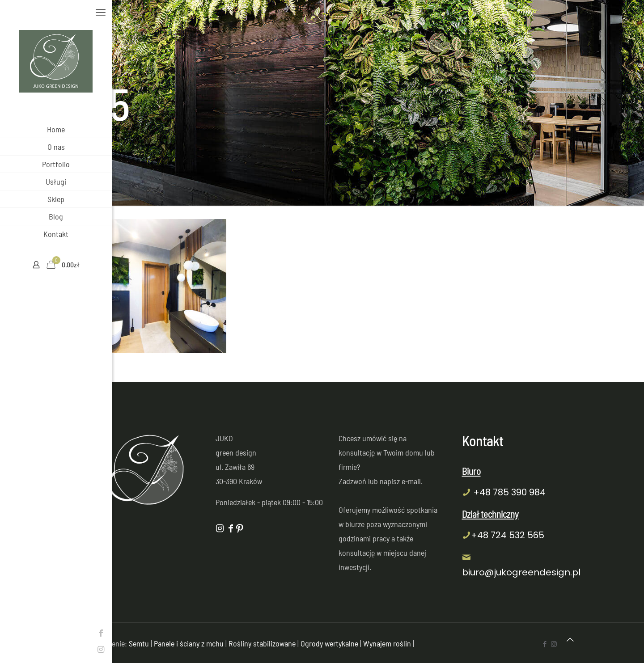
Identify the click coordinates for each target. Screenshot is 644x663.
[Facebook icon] (11, 633)
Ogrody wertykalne (329, 643)
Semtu (139, 643)
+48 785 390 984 (509, 492)
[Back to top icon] (570, 639)
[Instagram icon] (11, 649)
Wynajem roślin (387, 643)
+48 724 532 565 (508, 535)
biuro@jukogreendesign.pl (521, 572)
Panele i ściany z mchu (189, 643)
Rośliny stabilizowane (262, 643)
